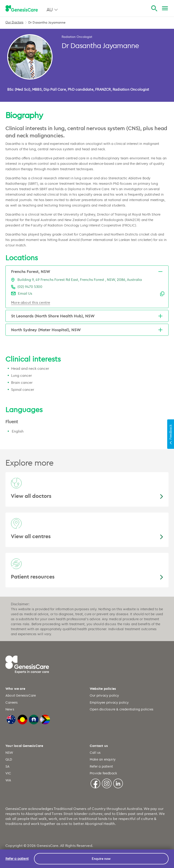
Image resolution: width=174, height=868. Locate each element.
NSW (9, 753)
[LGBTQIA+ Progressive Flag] (45, 719)
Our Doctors (14, 22)
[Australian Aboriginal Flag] (22, 719)
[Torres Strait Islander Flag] (34, 719)
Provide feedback (103, 773)
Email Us (25, 293)
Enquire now (101, 859)
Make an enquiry (103, 759)
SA (7, 766)
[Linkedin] (118, 783)
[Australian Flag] (11, 719)
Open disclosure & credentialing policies (122, 709)
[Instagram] (107, 783)
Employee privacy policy (109, 702)
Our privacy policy (104, 695)
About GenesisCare (21, 695)
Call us (95, 753)
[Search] (154, 9)
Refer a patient (101, 766)
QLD (9, 759)
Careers (12, 702)
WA (8, 780)
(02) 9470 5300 (30, 287)
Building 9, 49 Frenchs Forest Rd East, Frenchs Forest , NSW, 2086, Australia (80, 280)
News (10, 709)
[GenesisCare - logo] (22, 9)
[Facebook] (95, 783)
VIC (8, 773)
